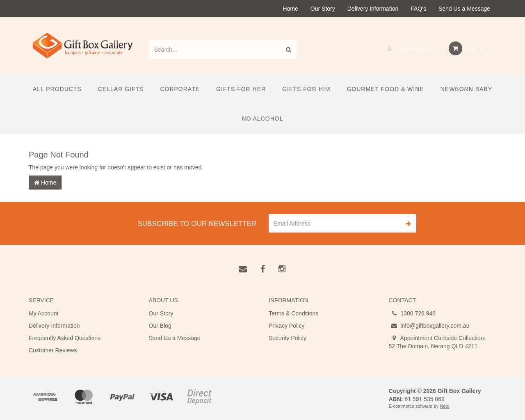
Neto (444, 406)
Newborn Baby (466, 89)
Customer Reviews (53, 350)
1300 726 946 (412, 313)
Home (290, 9)
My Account (409, 48)
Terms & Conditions (293, 313)
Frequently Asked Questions (65, 338)
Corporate (180, 89)
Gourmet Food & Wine (385, 89)
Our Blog (160, 326)
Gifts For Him (306, 89)
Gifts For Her (241, 89)
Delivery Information (373, 9)
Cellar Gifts (121, 89)
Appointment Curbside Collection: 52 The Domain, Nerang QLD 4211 (437, 342)
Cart (470, 48)
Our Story (323, 9)
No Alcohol (262, 119)
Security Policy (288, 338)
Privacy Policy (286, 326)
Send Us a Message (464, 9)
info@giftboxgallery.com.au (429, 326)
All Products (57, 89)
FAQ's (418, 9)
